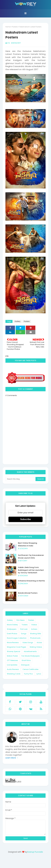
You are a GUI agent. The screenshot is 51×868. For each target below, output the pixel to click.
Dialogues (25, 665)
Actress (34, 629)
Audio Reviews (13, 669)
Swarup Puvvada (35, 852)
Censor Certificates (31, 669)
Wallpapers (12, 629)
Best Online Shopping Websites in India (27, 544)
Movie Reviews (13, 643)
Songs (24, 634)
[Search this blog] (20, 479)
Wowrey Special (14, 651)
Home (8, 27)
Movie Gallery (12, 625)
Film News (21, 620)
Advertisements (30, 651)
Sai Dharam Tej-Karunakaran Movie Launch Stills (31, 557)
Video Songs (28, 643)
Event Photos (12, 634)
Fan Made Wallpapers (31, 656)
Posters (15, 27)
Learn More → (12, 758)
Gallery (17, 321)
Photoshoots (35, 638)
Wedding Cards (14, 674)
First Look (24, 629)
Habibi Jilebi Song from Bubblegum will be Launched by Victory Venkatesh (31, 570)
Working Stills (36, 634)
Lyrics (39, 674)
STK (8, 43)
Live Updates (12, 665)
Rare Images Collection (17, 638)
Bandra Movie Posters (28, 593)
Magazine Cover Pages (17, 647)
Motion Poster (12, 656)
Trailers (25, 625)
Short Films (26, 660)
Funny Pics (28, 674)
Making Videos (36, 647)
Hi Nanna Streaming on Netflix (31, 581)
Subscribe (26, 519)
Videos (34, 625)
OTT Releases (12, 660)
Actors (39, 643)
